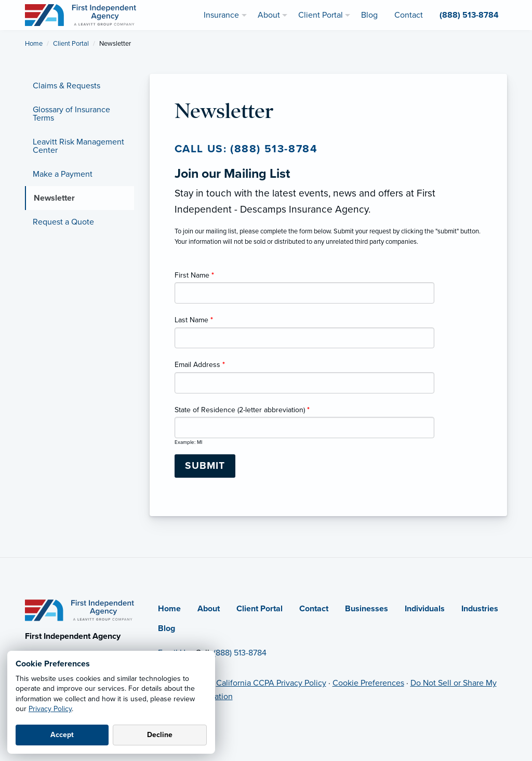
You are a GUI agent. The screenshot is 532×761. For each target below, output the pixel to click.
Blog (167, 628)
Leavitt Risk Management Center (78, 146)
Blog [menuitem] (369, 15)
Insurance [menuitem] (221, 15)
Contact (314, 609)
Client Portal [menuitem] (321, 15)
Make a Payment (63, 174)
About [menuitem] (269, 15)
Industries (480, 609)
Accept (62, 735)
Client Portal (71, 44)
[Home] (79, 610)
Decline (160, 735)
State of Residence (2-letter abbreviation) (242, 410)
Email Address (200, 365)
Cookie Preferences (368, 683)
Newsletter (54, 198)
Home (34, 44)
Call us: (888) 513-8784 (246, 149)
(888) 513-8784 (240, 653)
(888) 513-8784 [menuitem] (469, 15)
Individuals (425, 609)
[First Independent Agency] (81, 15)
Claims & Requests (66, 86)
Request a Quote (63, 222)
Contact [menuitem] (409, 15)
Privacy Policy (50, 709)
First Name (194, 275)
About (209, 609)
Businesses (367, 609)
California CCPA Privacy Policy (271, 683)
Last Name (194, 320)
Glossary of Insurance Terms (71, 114)
